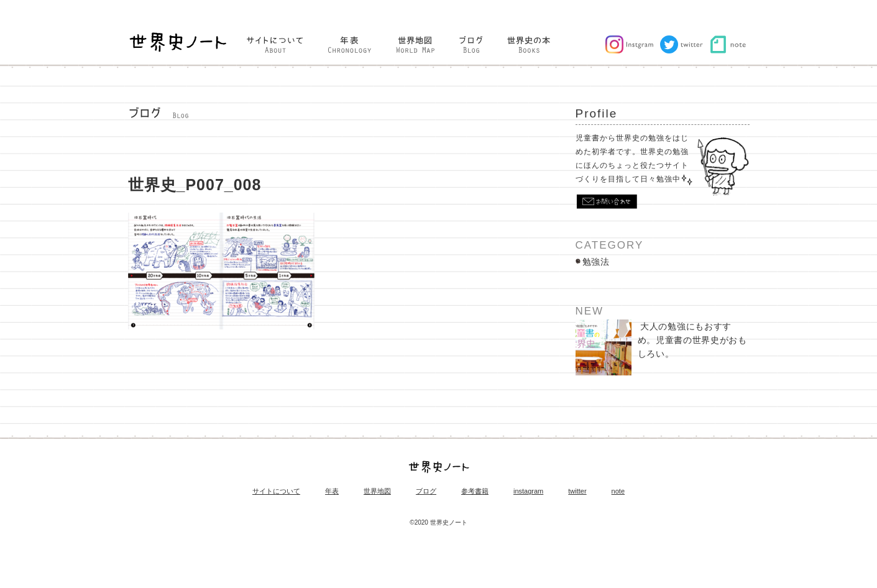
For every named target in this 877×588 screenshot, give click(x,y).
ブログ (426, 491)
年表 (332, 491)
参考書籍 (475, 491)
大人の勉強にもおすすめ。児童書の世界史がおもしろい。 (661, 347)
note (618, 491)
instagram (528, 491)
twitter (577, 491)
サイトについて (276, 491)
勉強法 (596, 262)
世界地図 (377, 491)
